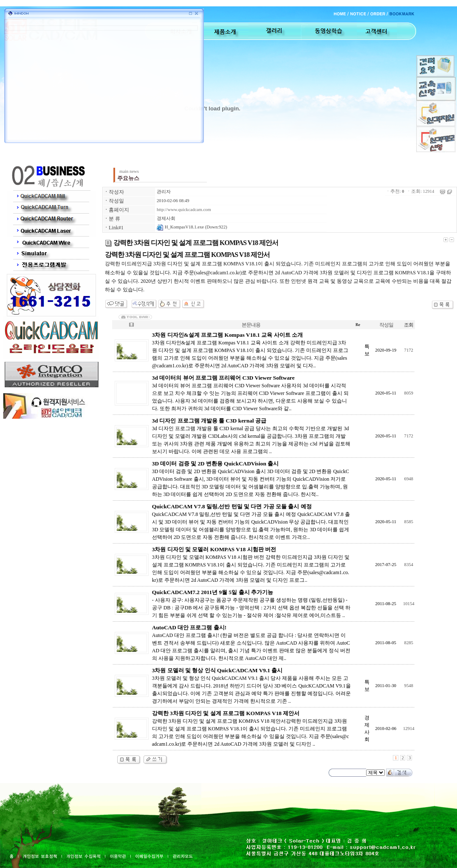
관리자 (164, 192)
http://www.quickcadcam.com (184, 210)
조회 (409, 325)
